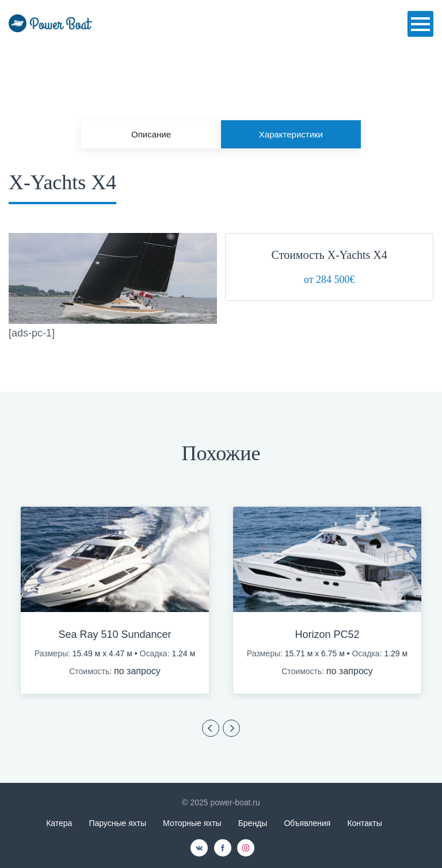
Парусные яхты (117, 823)
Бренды (253, 823)
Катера (59, 823)
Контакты (364, 823)
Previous (211, 728)
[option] (115, 601)
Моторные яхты (192, 823)
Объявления (307, 823)
